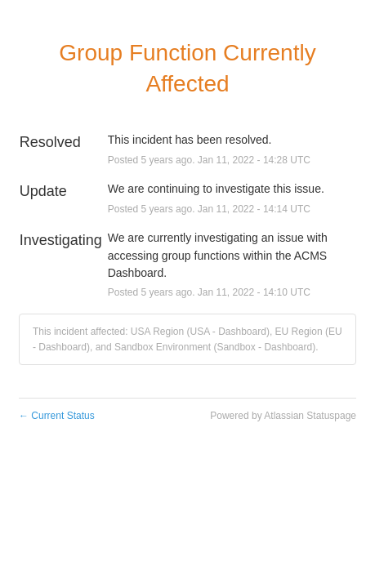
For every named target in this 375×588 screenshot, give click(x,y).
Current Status (57, 416)
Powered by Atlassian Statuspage (283, 416)
